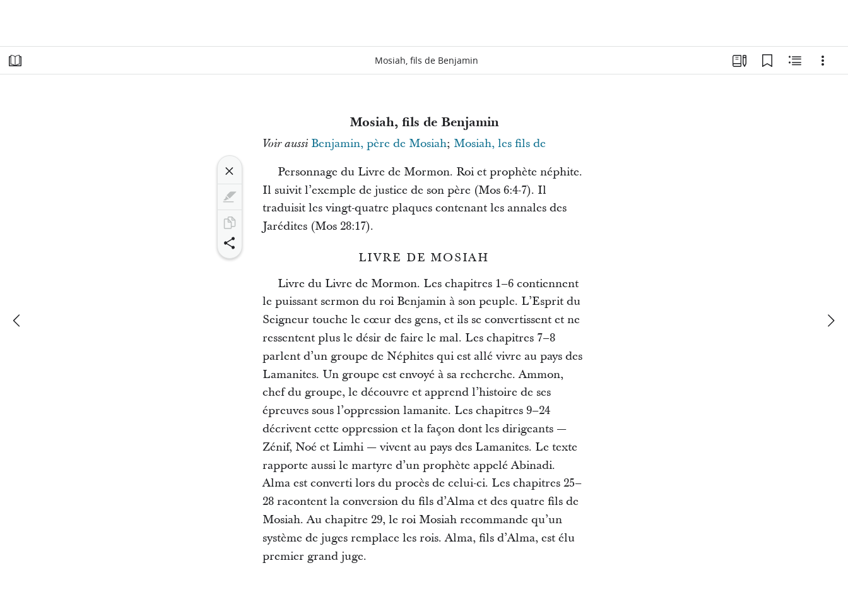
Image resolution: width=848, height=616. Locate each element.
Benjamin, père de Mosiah (379, 144)
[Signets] (767, 61)
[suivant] (830, 321)
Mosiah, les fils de (500, 144)
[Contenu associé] (795, 61)
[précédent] (18, 321)
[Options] (823, 61)
